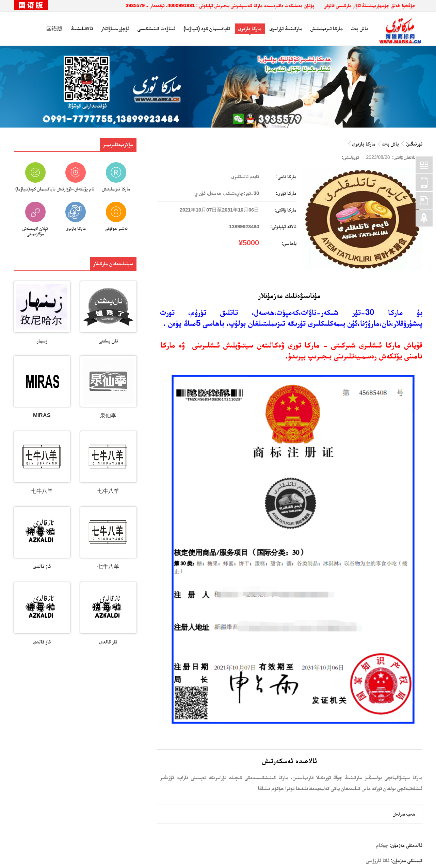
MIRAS (42, 415)
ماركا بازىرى (250, 28)
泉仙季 (108, 415)
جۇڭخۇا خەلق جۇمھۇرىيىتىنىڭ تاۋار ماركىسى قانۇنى (370, 5)
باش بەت (359, 28)
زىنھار (42, 341)
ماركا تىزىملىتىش (327, 28)
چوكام (382, 845)
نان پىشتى (108, 341)
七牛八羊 (108, 491)
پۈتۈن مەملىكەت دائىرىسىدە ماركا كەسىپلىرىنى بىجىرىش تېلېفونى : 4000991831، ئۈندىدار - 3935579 (220, 5)
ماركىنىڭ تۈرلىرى (286, 28)
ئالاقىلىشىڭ (82, 28)
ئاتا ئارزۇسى (378, 860)
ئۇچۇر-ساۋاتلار (115, 28)
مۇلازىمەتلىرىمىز (118, 144)
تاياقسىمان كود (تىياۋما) (207, 28)
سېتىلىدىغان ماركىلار (113, 263)
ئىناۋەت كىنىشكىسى (156, 28)
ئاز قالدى (42, 566)
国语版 (54, 28)
